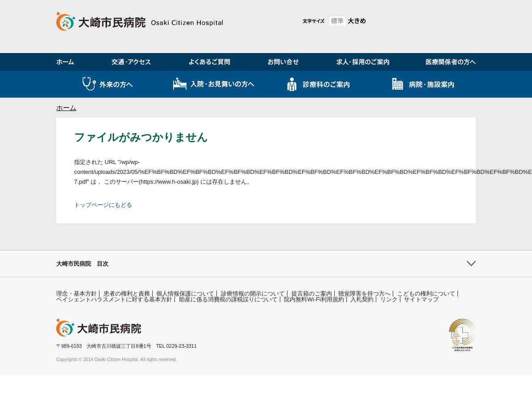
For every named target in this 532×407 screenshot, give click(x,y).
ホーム (66, 108)
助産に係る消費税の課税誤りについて (228, 299)
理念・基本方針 (77, 294)
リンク (389, 299)
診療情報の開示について (253, 294)
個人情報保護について (185, 294)
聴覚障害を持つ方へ (364, 294)
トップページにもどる (103, 205)
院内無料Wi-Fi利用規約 (314, 299)
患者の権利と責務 (127, 294)
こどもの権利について (426, 294)
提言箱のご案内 (312, 294)
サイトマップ (421, 299)
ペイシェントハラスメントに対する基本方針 (114, 299)
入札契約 (362, 299)
